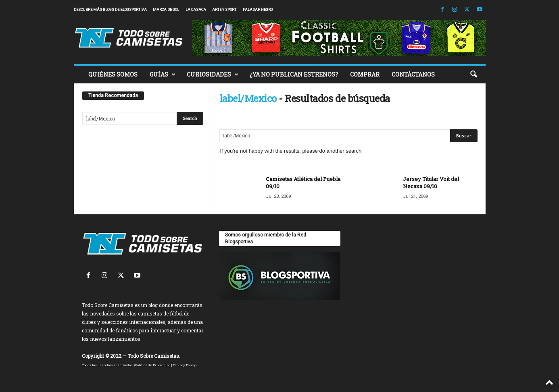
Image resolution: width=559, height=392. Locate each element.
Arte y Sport (224, 10)
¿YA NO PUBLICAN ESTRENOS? (294, 74)
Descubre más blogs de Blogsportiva (110, 10)
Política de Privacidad (153, 365)
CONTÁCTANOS (413, 74)
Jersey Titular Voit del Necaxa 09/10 (431, 183)
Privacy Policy (184, 365)
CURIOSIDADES (213, 75)
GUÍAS (163, 75)
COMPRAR (365, 74)
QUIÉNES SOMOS (113, 74)
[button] (473, 75)
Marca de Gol (166, 10)
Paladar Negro (258, 10)
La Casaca (196, 10)
